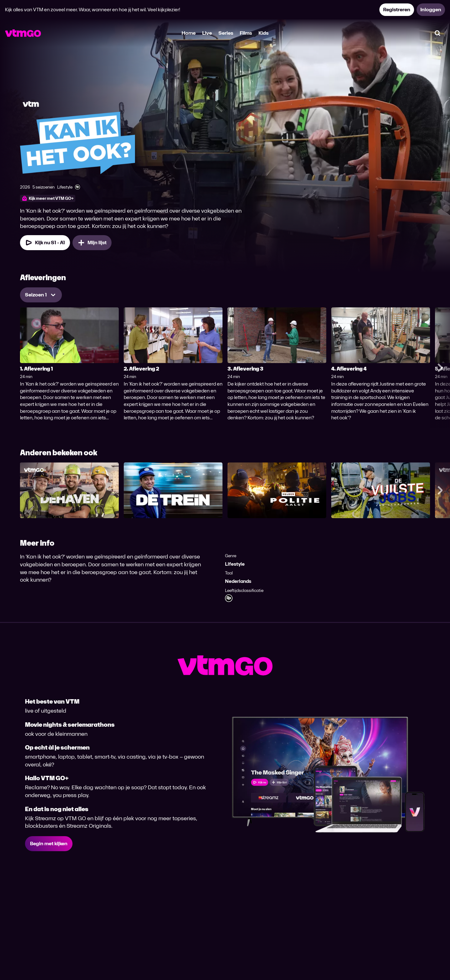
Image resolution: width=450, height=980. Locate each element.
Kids (263, 33)
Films (246, 33)
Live (207, 33)
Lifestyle (235, 564)
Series (226, 33)
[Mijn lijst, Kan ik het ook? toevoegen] (92, 243)
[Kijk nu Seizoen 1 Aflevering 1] (45, 243)
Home (189, 33)
